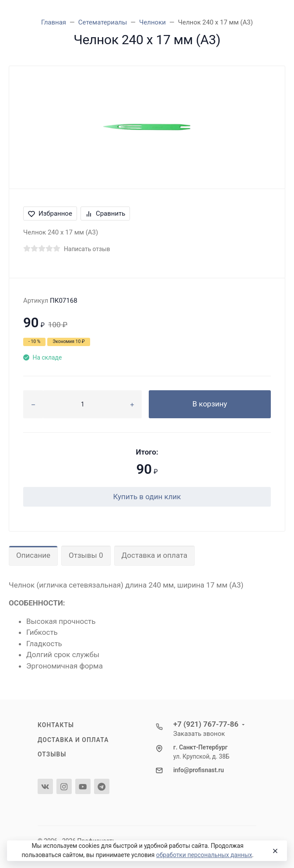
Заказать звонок (199, 734)
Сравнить (105, 213)
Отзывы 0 (86, 555)
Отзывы (52, 754)
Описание (33, 555)
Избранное (50, 213)
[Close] (274, 851)
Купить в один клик (147, 497)
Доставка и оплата (155, 555)
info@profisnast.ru (199, 770)
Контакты (56, 725)
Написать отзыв (87, 249)
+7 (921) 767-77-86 (206, 724)
